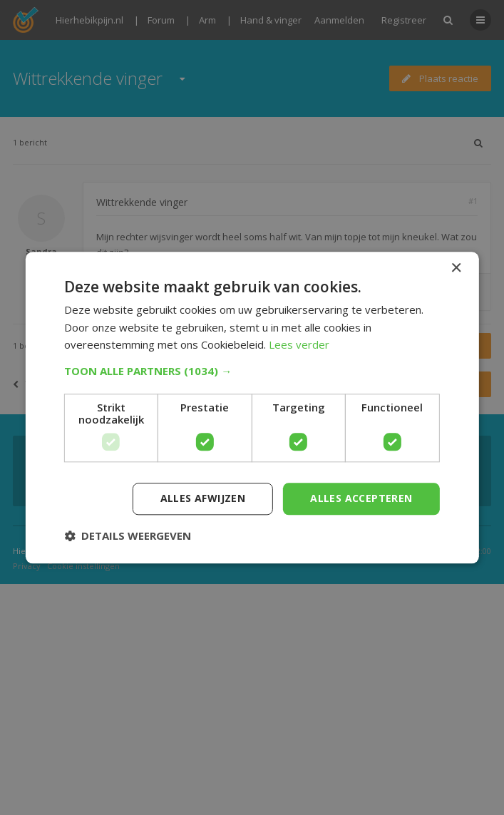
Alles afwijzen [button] (203, 498)
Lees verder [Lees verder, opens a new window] (299, 345)
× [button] (456, 268)
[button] (252, 371)
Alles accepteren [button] (361, 498)
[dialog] (252, 407)
